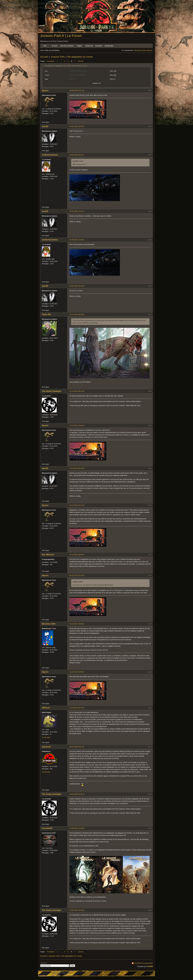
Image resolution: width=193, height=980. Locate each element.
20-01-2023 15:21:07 (77, 747)
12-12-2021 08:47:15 (77, 708)
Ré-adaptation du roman (80, 57)
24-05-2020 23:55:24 (77, 126)
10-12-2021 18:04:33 (77, 624)
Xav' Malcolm (48, 555)
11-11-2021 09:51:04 (77, 391)
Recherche (89, 46)
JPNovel (46, 708)
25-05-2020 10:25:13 (77, 211)
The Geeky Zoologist (52, 391)
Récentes (138, 50)
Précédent (51, 61)
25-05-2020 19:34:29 (77, 286)
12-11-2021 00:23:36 (77, 468)
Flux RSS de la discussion (143, 963)
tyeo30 (45, 126)
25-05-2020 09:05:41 (77, 155)
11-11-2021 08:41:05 (77, 314)
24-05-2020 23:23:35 (77, 91)
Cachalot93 (47, 828)
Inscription (99, 46)
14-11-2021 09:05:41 (77, 555)
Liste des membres (67, 46)
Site (45, 46)
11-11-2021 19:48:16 (77, 425)
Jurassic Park (58, 57)
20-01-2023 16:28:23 (77, 794)
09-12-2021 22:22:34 (77, 575)
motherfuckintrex (50, 155)
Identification (109, 46)
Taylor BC (46, 314)
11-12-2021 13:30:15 (77, 672)
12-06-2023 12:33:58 (77, 828)
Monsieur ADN (49, 624)
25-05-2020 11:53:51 (77, 240)
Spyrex (45, 91)
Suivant (81, 61)
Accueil (54, 46)
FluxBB (150, 966)
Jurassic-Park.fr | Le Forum (61, 36)
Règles (80, 46)
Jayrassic (46, 747)
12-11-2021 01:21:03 (77, 505)
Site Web (47, 737)
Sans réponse (147, 50)
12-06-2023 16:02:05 (77, 910)
